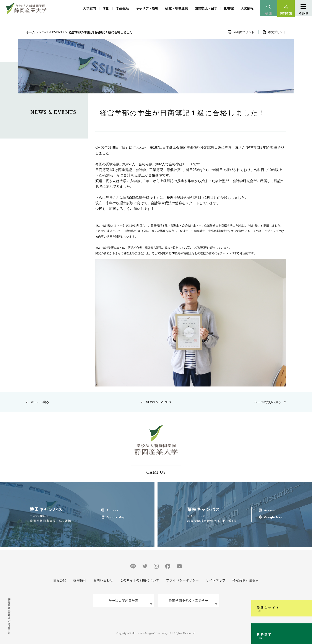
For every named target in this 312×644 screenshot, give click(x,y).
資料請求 (306, 623)
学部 (106, 8)
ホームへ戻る (40, 402)
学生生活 (122, 8)
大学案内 (89, 8)
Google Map (116, 517)
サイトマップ (216, 580)
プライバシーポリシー (183, 580)
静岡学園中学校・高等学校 (188, 601)
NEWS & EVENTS (52, 32)
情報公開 (60, 580)
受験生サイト (306, 578)
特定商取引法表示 (246, 580)
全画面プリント (244, 32)
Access (112, 510)
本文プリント (277, 32)
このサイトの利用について (140, 580)
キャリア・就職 (147, 8)
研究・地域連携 (176, 8)
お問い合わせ (103, 580)
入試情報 (247, 8)
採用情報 (80, 580)
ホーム (31, 32)
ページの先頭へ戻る (268, 402)
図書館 (229, 8)
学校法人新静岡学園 (123, 601)
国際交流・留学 (206, 8)
